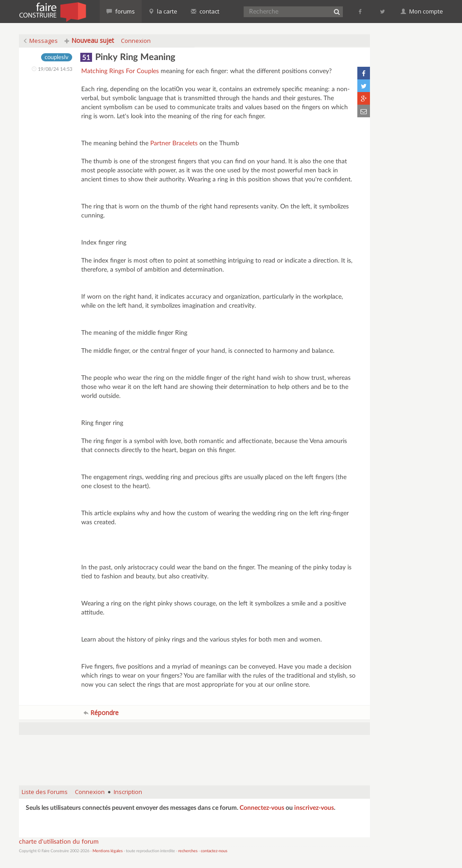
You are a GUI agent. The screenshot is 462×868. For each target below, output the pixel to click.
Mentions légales (108, 851)
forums (121, 11)
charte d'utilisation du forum (59, 842)
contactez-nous (214, 851)
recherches (188, 851)
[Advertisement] (194, 756)
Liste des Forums (45, 792)
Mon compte (422, 11)
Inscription (128, 792)
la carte (163, 11)
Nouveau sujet (89, 40)
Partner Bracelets (174, 143)
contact (205, 11)
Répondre (101, 713)
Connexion (136, 41)
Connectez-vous (262, 808)
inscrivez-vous (314, 808)
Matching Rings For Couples (120, 71)
